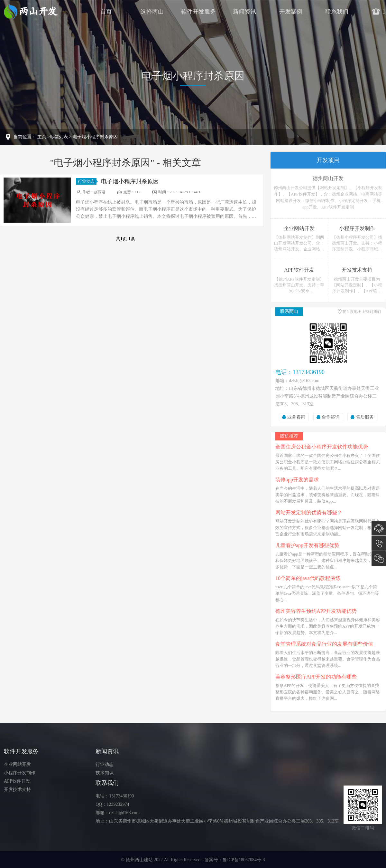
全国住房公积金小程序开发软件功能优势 (322, 447)
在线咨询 (379, 528)
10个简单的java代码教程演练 (308, 578)
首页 (106, 12)
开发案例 (291, 12)
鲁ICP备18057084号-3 (244, 860)
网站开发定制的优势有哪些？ (309, 512)
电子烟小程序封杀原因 (95, 137)
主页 (42, 137)
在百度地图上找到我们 (362, 312)
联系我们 (337, 12)
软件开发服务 (198, 12)
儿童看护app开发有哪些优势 (307, 545)
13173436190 (379, 543)
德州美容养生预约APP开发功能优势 (316, 611)
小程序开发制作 (20, 773)
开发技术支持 (17, 790)
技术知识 (105, 773)
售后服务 (365, 417)
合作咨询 (331, 417)
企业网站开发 (17, 764)
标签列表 (59, 137)
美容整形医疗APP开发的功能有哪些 (316, 677)
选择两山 (152, 12)
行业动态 (87, 181)
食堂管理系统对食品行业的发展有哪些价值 (324, 644)
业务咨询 (296, 417)
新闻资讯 (244, 12)
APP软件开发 (17, 781)
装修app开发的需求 (297, 480)
